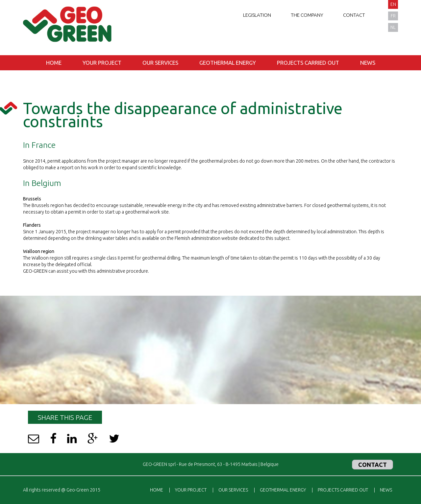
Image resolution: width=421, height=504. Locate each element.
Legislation (257, 15)
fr (393, 16)
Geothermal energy (228, 63)
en (393, 4)
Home (54, 63)
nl (393, 27)
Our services (160, 63)
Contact (354, 15)
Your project (102, 63)
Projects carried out (308, 63)
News (368, 63)
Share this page (65, 417)
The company (307, 15)
